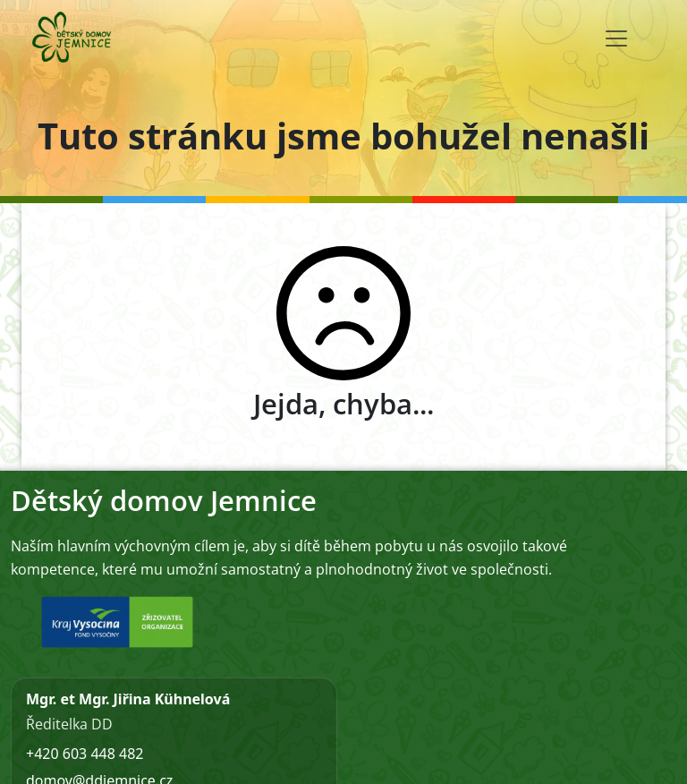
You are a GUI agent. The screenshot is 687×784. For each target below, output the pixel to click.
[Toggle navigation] (616, 38)
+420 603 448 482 (85, 754)
